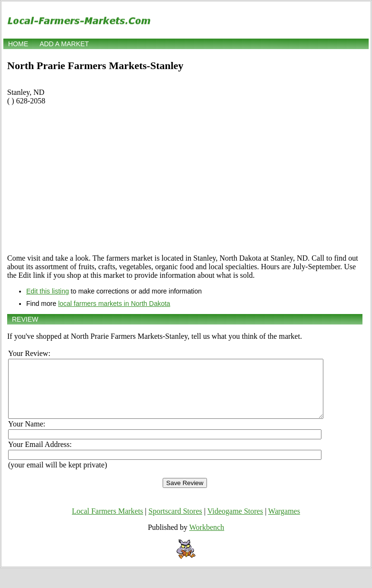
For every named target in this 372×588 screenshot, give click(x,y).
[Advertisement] (185, 180)
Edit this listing (47, 291)
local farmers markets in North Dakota (114, 304)
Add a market (64, 44)
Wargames (284, 522)
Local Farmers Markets (108, 522)
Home (18, 44)
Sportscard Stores (175, 522)
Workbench (207, 539)
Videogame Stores (235, 522)
